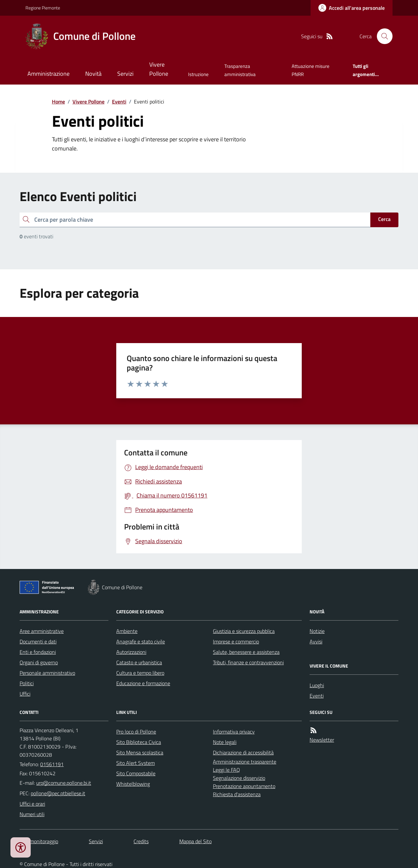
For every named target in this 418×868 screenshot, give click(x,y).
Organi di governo (39, 662)
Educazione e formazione (143, 683)
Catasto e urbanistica (139, 662)
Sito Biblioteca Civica (139, 742)
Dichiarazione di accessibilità (243, 752)
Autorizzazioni (131, 652)
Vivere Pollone (159, 69)
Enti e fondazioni (38, 652)
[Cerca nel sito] (382, 36)
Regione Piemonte (43, 8)
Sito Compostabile (136, 773)
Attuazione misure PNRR (311, 70)
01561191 (52, 764)
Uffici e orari (32, 804)
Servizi (125, 74)
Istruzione (198, 74)
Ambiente (127, 631)
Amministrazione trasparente (245, 762)
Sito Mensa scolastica (140, 752)
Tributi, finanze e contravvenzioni (248, 662)
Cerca (384, 219)
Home (58, 102)
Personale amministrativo (47, 673)
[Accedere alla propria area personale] (352, 8)
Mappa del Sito (195, 841)
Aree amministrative (42, 631)
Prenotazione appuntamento (244, 786)
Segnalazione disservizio (239, 778)
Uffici (25, 694)
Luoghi (317, 685)
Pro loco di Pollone (136, 732)
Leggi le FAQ (226, 770)
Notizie (317, 631)
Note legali (225, 742)
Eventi (119, 102)
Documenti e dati (38, 641)
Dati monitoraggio (39, 841)
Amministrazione (48, 74)
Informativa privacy (234, 732)
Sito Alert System (136, 763)
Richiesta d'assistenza (237, 794)
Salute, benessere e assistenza (246, 652)
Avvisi (316, 641)
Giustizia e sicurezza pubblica (244, 631)
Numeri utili (32, 814)
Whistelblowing (133, 784)
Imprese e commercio (236, 641)
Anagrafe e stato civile (141, 641)
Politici (27, 683)
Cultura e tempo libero (140, 673)
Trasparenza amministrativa (240, 70)
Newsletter (322, 740)
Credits (141, 841)
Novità (93, 74)
